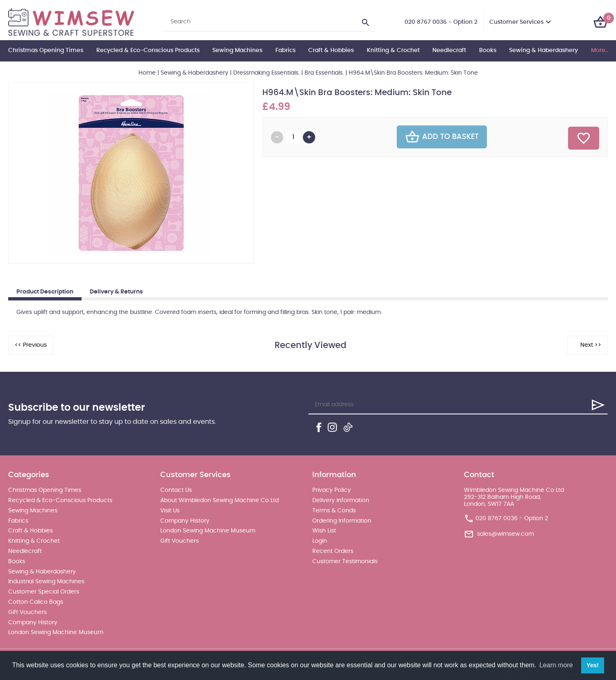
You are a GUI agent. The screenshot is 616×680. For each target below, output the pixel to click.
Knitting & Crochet (393, 50)
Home (147, 73)
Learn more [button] (556, 665)
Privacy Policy (332, 490)
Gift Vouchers (27, 612)
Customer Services (516, 22)
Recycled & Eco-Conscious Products (148, 50)
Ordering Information (342, 521)
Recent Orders (333, 551)
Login (320, 541)
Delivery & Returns (116, 292)
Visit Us (170, 511)
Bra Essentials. (324, 73)
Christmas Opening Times (46, 50)
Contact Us (176, 490)
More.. (599, 50)
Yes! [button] (593, 665)
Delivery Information (341, 500)
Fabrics (285, 50)
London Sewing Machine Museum (56, 632)
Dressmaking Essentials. (266, 73)
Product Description (45, 292)
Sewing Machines (237, 50)
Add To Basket (442, 137)
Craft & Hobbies (331, 50)
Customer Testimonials (345, 562)
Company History (33, 623)
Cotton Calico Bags (36, 602)
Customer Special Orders (44, 592)
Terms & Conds (334, 511)
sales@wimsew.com (506, 534)
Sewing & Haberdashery (543, 50)
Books (488, 50)
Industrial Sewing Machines (46, 582)
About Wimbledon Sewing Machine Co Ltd (219, 500)
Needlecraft (449, 50)
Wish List (324, 531)
